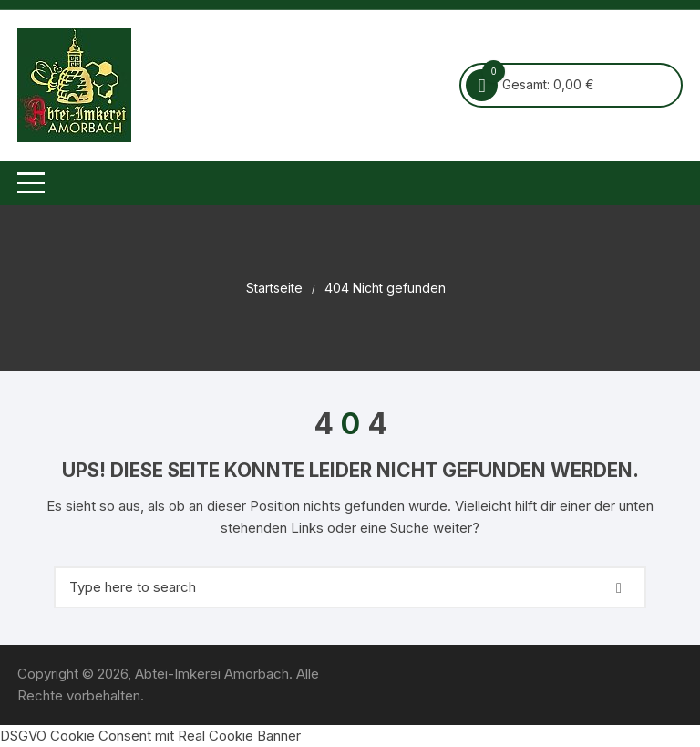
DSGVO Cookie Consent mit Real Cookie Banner (150, 736)
